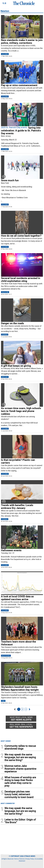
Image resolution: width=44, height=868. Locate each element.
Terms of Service (19, 859)
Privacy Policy (30, 859)
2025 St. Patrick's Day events (14, 127)
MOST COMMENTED (8, 803)
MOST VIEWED (6, 741)
